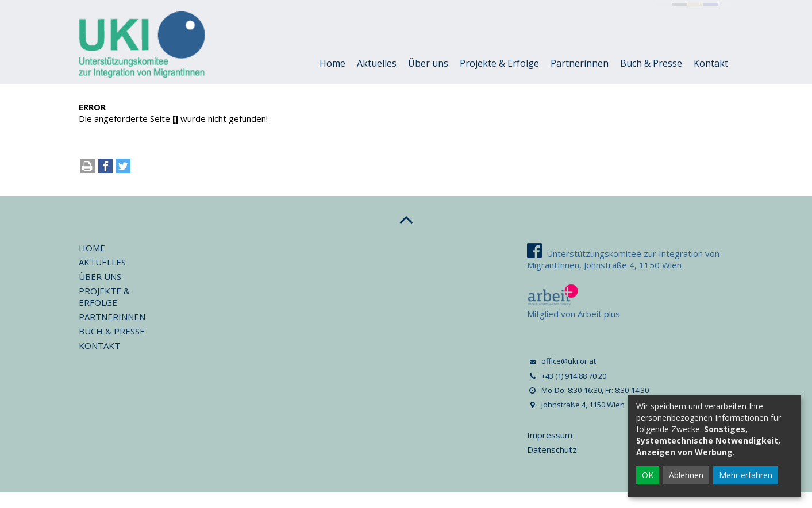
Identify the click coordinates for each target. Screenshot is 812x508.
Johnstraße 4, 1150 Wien (518, 11)
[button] (105, 184)
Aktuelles (377, 79)
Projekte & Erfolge (499, 79)
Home (332, 79)
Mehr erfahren (746, 475)
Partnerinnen (580, 79)
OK (648, 475)
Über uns (428, 79)
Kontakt (711, 79)
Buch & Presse (651, 79)
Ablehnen (686, 475)
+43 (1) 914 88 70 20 (265, 11)
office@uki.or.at (174, 11)
